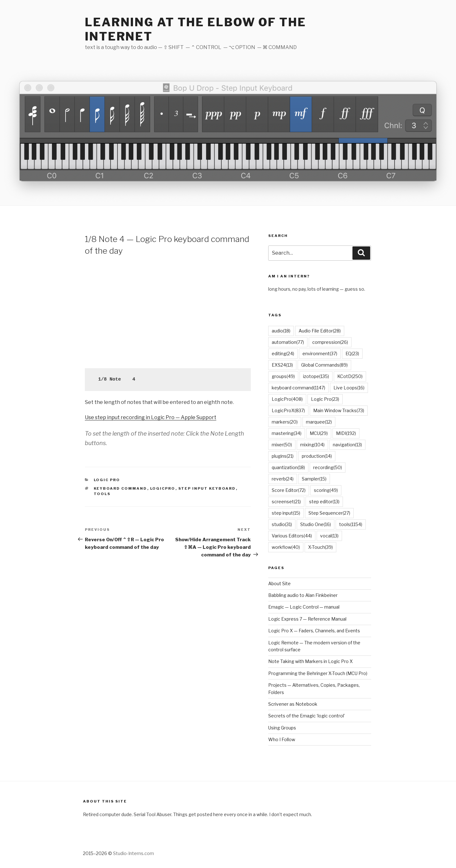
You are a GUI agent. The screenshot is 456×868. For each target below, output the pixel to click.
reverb (283, 479)
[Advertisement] (168, 311)
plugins (283, 456)
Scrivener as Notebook (293, 704)
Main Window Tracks (339, 410)
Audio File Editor (320, 331)
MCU (319, 433)
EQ (352, 353)
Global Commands (324, 365)
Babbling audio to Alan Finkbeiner (303, 595)
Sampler (314, 479)
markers (285, 422)
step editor (324, 502)
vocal (329, 536)
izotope (316, 376)
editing (283, 353)
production (317, 456)
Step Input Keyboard (207, 488)
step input (286, 513)
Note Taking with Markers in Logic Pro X (310, 661)
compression (330, 342)
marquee (319, 422)
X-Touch (320, 547)
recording (328, 467)
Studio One (316, 524)
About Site (279, 583)
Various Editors (292, 536)
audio (281, 331)
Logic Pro (107, 480)
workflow (286, 547)
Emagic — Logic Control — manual (304, 607)
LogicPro (163, 488)
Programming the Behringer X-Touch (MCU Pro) (318, 673)
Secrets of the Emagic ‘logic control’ (307, 716)
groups (283, 376)
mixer (282, 445)
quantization (288, 467)
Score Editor (289, 490)
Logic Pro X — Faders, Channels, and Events (314, 631)
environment (320, 353)
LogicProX (288, 410)
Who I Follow (282, 739)
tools (102, 494)
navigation (347, 445)
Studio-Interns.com (133, 853)
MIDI (346, 433)
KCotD (350, 376)
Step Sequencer (329, 513)
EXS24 (282, 365)
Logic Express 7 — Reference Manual (307, 619)
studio (282, 524)
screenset (286, 502)
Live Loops (349, 388)
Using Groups (282, 728)
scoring (326, 490)
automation (288, 342)
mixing (312, 445)
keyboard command (120, 488)
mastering (287, 433)
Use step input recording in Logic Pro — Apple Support (151, 417)
